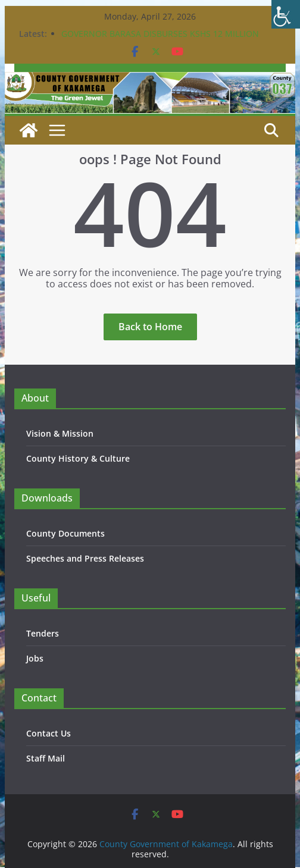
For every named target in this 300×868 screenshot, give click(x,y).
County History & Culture (78, 458)
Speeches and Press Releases (85, 558)
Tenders (43, 633)
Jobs (35, 658)
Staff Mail (46, 758)
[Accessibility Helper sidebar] (286, 14)
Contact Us (49, 733)
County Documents (65, 533)
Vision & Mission (60, 433)
